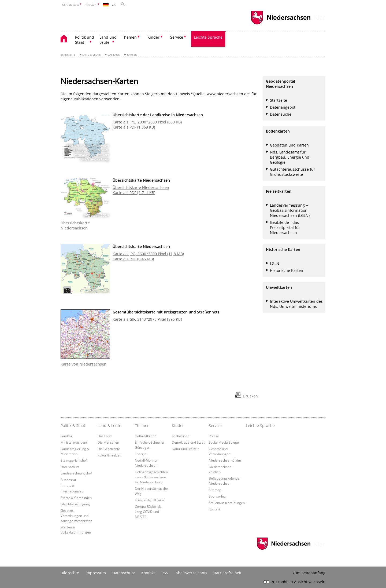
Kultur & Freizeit (110, 455)
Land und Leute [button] (108, 40)
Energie (141, 454)
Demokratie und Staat (188, 442)
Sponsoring (217, 496)
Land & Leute (92, 55)
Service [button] (177, 37)
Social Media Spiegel (224, 442)
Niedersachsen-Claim (225, 460)
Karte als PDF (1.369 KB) (134, 127)
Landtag (67, 436)
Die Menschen (108, 442)
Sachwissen (181, 436)
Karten (132, 55)
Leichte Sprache (208, 37)
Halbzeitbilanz (145, 436)
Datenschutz (70, 467)
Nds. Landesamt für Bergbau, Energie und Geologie (290, 157)
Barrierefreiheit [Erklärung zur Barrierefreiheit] (228, 573)
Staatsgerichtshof (74, 460)
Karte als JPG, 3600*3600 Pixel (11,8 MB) (148, 254)
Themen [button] (129, 37)
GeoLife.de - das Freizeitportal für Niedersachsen (285, 227)
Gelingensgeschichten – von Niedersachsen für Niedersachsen (151, 477)
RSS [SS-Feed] (165, 573)
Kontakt (214, 509)
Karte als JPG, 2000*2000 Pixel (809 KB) (147, 122)
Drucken (250, 396)
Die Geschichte (109, 449)
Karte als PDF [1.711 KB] (134, 193)
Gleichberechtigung (75, 504)
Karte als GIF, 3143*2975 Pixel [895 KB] (147, 319)
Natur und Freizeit (185, 449)
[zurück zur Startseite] (66, 39)
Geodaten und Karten (289, 145)
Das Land (114, 55)
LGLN (275, 263)
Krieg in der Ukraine (150, 500)
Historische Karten (287, 270)
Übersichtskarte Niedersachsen (141, 187)
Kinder (178, 426)
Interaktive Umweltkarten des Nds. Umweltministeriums (296, 304)
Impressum (96, 573)
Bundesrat (68, 480)
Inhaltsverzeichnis (191, 573)
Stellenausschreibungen (227, 503)
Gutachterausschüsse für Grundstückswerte (293, 172)
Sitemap (215, 490)
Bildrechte (70, 573)
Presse (214, 436)
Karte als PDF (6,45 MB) (133, 259)
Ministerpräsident (74, 442)
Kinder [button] (153, 37)
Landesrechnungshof (76, 473)
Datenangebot (283, 107)
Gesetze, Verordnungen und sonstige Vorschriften (76, 516)
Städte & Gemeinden (76, 498)
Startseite (68, 55)
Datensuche (281, 114)
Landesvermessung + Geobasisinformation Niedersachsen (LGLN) (290, 210)
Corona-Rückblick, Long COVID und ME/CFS (148, 512)
